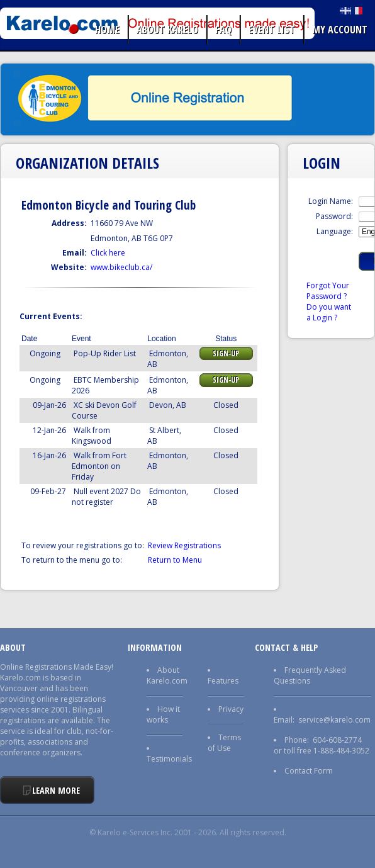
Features (223, 681)
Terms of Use (224, 743)
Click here (108, 253)
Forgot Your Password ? (328, 291)
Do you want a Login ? (329, 312)
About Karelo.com (167, 675)
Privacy (231, 709)
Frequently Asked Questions (310, 675)
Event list (272, 30)
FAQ (223, 30)
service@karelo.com (334, 720)
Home (107, 30)
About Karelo (167, 30)
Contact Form (309, 771)
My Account (340, 30)
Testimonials (169, 759)
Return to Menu (175, 560)
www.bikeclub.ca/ (121, 267)
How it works (163, 714)
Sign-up (226, 353)
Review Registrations (184, 545)
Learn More (56, 790)
